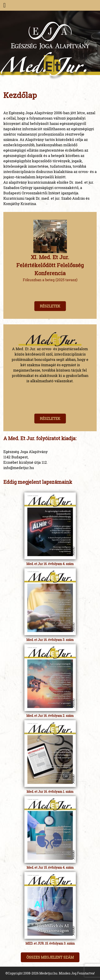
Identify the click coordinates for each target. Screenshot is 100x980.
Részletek (50, 306)
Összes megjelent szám (50, 957)
